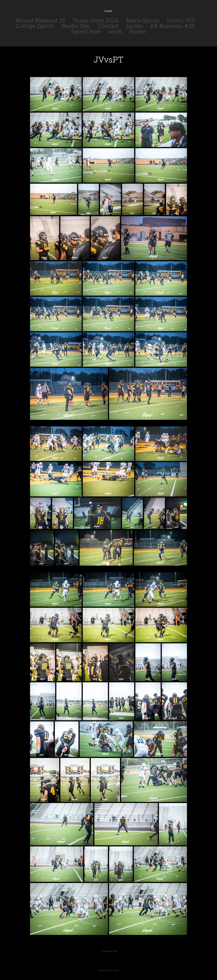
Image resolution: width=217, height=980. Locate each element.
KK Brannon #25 (173, 26)
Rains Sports (143, 20)
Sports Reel (86, 32)
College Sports (35, 26)
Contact (108, 26)
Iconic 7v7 (181, 20)
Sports (134, 26)
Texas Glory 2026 (96, 20)
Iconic (108, 11)
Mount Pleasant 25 (41, 20)
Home (138, 32)
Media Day (76, 26)
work (115, 32)
